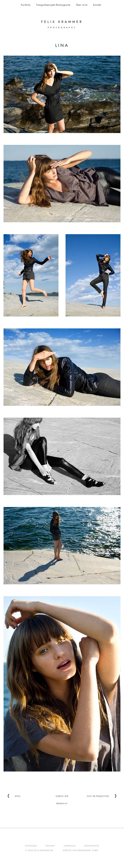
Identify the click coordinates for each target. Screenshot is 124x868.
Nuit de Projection (98, 796)
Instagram (31, 846)
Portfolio (26, 5)
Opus (18, 796)
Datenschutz (92, 846)
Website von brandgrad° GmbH (81, 850)
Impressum (70, 846)
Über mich (82, 5)
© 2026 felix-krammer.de (39, 850)
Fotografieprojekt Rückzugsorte (53, 5)
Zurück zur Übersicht (62, 796)
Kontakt (97, 5)
